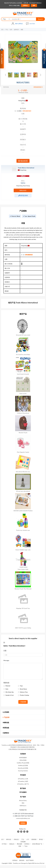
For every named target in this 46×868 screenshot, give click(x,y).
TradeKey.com (17, 863)
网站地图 (19, 844)
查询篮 (41, 839)
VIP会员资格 (23, 760)
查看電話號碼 (23, 195)
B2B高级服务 (23, 758)
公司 (28, 839)
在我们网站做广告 (37, 844)
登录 (34, 5)
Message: (6, 660)
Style (7, 689)
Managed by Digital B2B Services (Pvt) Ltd (32, 863)
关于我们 (4, 844)
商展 (20, 846)
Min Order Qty (10, 692)
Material (8, 686)
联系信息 (6, 728)
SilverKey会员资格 (23, 768)
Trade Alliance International (26, 168)
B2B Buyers (23, 806)
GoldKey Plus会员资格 (23, 763)
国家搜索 (34, 839)
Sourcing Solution (23, 771)
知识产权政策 (30, 860)
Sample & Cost (10, 695)
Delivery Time (24, 692)
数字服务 (23, 788)
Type (21, 686)
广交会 (26, 846)
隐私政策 (22, 860)
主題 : (5, 651)
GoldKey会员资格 (23, 765)
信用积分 (6, 733)
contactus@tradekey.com (23, 818)
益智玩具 (16, 30)
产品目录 (6, 717)
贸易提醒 (23, 842)
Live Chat (32, 24)
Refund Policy (23, 800)
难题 (22, 30)
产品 (7, 30)
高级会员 (12, 844)
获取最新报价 (38, 87)
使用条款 (15, 860)
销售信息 (6, 722)
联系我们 (23, 823)
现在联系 (23, 161)
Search (40, 19)
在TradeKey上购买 (23, 781)
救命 (23, 803)
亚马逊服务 (23, 792)
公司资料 (6, 712)
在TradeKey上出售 (23, 779)
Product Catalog (24, 695)
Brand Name (23, 689)
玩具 (11, 30)
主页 (2, 30)
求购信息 (16, 839)
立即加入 (25, 5)
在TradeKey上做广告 (23, 784)
